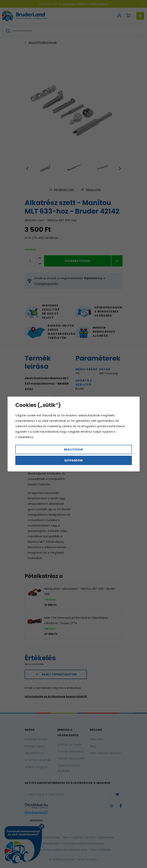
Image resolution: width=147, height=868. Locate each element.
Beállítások (74, 450)
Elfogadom (73, 460)
